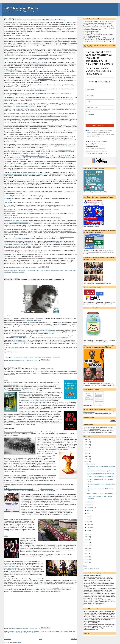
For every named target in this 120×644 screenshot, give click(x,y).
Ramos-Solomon (64, 271)
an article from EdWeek (15, 125)
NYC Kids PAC (103, 151)
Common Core (30, 631)
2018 (87, 462)
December (90, 464)
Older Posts (74, 639)
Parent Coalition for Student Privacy (95, 149)
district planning (21, 271)
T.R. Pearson (15, 272)
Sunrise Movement (11, 570)
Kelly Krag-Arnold (9, 218)
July (88, 513)
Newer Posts (7, 639)
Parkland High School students (23, 562)
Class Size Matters (100, 144)
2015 (87, 540)
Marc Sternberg (58, 42)
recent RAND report (45, 438)
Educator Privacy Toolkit (45, 330)
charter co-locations (58, 66)
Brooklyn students (12, 565)
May (88, 519)
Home (41, 639)
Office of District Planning (64, 22)
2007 (87, 562)
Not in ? (88, 111)
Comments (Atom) (16, 642)
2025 (87, 442)
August (89, 510)
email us (93, 432)
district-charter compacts (67, 237)
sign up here (67, 514)
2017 (87, 534)
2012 (87, 548)
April (88, 522)
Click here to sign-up (89, 412)
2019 (87, 459)
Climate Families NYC (92, 151)
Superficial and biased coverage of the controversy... (101, 477)
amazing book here (52, 397)
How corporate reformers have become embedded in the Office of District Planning (35, 20)
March (89, 525)
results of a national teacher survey (21, 462)
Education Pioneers (15, 241)
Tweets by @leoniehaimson (91, 569)
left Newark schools (58, 225)
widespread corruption (47, 489)
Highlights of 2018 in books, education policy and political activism (29, 369)
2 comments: (34, 267)
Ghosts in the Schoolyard (26, 392)
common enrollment (12, 271)
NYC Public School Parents (21, 8)
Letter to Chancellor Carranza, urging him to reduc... (101, 493)
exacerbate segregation (48, 490)
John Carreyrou (64, 631)
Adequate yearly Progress (14, 631)
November (90, 502)
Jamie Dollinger (8, 209)
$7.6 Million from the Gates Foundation (34, 156)
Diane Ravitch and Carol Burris (43, 60)
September (90, 508)
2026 (87, 439)
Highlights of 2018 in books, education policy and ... (101, 474)
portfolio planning (55, 271)
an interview (56, 588)
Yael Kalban (44, 103)
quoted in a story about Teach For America (19, 107)
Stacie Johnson (7, 272)
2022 (87, 450)
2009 (87, 557)
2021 (87, 453)
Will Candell (7, 198)
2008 (87, 559)
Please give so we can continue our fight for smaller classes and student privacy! (34, 280)
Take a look (56, 357)
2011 (87, 551)
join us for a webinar (51, 332)
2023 (87, 448)
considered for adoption (19, 239)
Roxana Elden (12, 633)
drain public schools (22, 490)
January (89, 530)
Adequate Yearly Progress (11, 385)
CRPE (5, 239)
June (88, 516)
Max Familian (8, 192)
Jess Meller (7, 214)
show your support (13, 348)
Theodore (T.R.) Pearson (11, 196)
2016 (87, 537)
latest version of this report (45, 79)
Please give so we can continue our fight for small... (101, 471)
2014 (87, 542)
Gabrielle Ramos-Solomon (20, 222)
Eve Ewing (36, 631)
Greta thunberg (56, 631)
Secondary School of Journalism (24, 633)
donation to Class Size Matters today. (31, 320)
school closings (45, 66)
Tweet (85, 566)
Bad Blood (22, 411)
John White (25, 42)
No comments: (34, 360)
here (41, 390)
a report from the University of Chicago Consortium (39, 400)
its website (53, 99)
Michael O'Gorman (9, 211)
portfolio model (28, 49)
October (89, 505)
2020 (87, 456)
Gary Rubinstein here (15, 390)
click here (59, 324)
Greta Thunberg (39, 580)
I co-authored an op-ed (19, 336)
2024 (87, 445)
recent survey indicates (65, 150)
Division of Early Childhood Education (57, 243)
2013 (87, 545)
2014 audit (54, 77)
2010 (87, 554)
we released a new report (19, 340)
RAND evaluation (14, 183)
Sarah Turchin (8, 203)
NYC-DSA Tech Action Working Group (96, 153)
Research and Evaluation (20, 244)
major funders (11, 152)
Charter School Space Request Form (36, 91)
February (90, 527)
